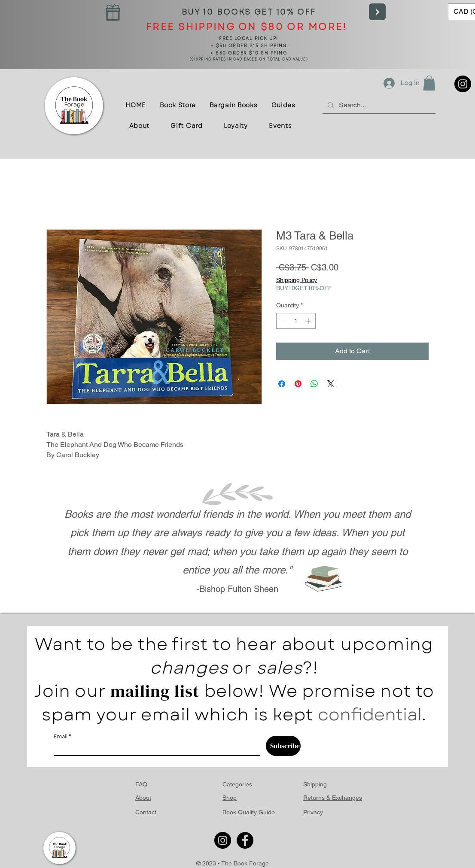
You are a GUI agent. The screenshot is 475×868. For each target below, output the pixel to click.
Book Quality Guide (249, 812)
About (143, 798)
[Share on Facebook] (282, 384)
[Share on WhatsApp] (314, 384)
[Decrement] (283, 321)
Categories (237, 784)
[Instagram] (463, 84)
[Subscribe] (283, 746)
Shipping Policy (297, 280)
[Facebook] (245, 840)
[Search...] (378, 105)
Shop (230, 798)
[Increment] (309, 321)
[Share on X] (331, 384)
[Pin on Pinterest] (298, 384)
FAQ (141, 784)
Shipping (315, 784)
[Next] (377, 12)
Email (61, 737)
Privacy (313, 812)
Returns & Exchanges (333, 798)
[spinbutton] (296, 321)
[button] (429, 83)
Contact (146, 812)
